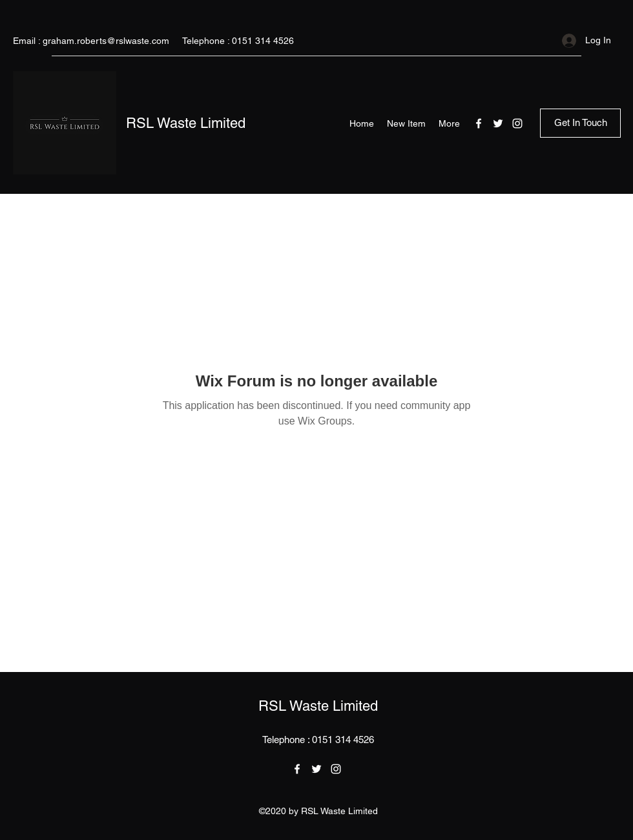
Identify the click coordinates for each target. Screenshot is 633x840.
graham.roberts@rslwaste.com (106, 41)
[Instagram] (517, 123)
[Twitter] (498, 123)
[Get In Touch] (580, 123)
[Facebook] (479, 123)
